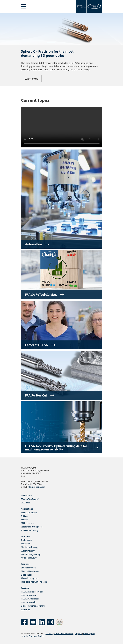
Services (25, 588)
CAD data (25, 503)
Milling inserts (27, 523)
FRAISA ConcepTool (30, 599)
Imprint (78, 633)
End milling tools (28, 568)
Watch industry (28, 551)
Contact (49, 633)
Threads (25, 519)
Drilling (24, 516)
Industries (26, 536)
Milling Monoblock (29, 512)
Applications (27, 509)
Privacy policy (89, 633)
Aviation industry (29, 558)
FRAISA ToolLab (28, 602)
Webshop (25, 609)
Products (25, 564)
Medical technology (30, 547)
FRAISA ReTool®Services (32, 592)
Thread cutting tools (30, 578)
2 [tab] (62, 44)
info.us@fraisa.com (36, 487)
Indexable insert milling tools (34, 582)
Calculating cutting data (32, 527)
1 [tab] (49, 44)
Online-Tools (27, 495)
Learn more (31, 78)
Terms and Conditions (64, 633)
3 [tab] (75, 44)
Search (25, 636)
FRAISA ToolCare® (29, 595)
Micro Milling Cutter (30, 571)
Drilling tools (27, 575)
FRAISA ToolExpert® (30, 499)
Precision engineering (31, 554)
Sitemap (33, 636)
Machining (26, 543)
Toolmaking (26, 540)
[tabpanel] (61, 49)
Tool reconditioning (30, 530)
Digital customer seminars (33, 606)
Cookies (41, 636)
